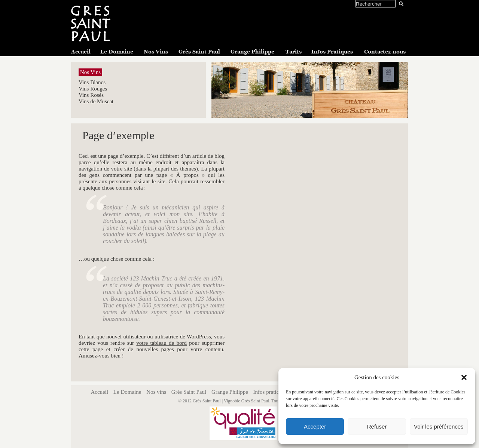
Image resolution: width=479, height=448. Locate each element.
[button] (464, 377)
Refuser (377, 426)
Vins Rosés (91, 95)
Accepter (315, 426)
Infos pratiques (270, 392)
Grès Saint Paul (199, 52)
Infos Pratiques (332, 52)
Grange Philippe (252, 52)
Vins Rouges (93, 89)
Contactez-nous (385, 52)
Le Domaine (117, 52)
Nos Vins (156, 52)
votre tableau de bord (161, 343)
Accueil (81, 52)
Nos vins (156, 392)
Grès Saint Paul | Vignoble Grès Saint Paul (231, 401)
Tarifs (294, 52)
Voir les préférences (439, 426)
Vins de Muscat (96, 101)
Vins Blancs (92, 82)
